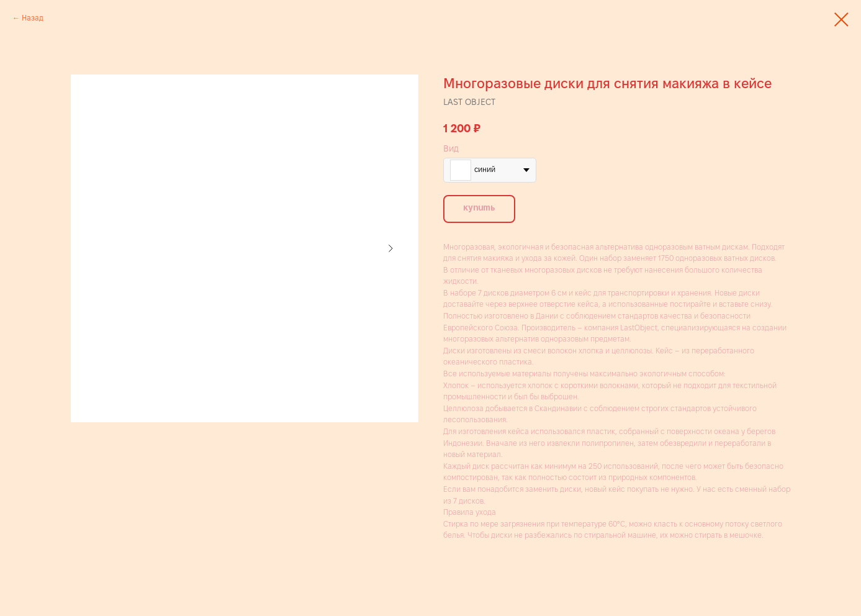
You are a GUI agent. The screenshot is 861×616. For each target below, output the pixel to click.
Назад (33, 18)
